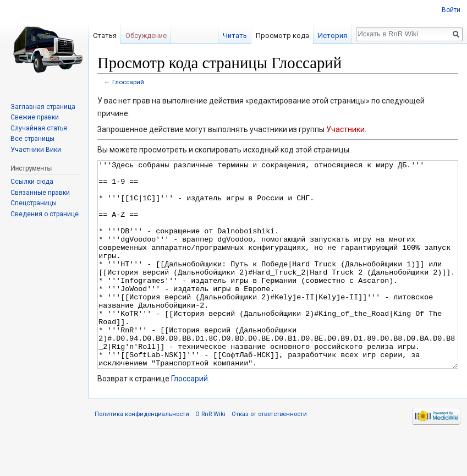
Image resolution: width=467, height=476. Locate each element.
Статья (105, 35)
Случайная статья (39, 128)
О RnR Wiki (210, 455)
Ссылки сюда (32, 182)
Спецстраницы (34, 203)
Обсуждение (146, 35)
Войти (451, 10)
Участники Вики (36, 150)
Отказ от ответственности (269, 455)
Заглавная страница (43, 107)
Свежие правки (35, 117)
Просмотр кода (282, 35)
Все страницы (32, 139)
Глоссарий (128, 82)
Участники (345, 129)
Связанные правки (40, 193)
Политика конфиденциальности (142, 455)
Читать (235, 35)
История (333, 35)
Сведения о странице (45, 214)
